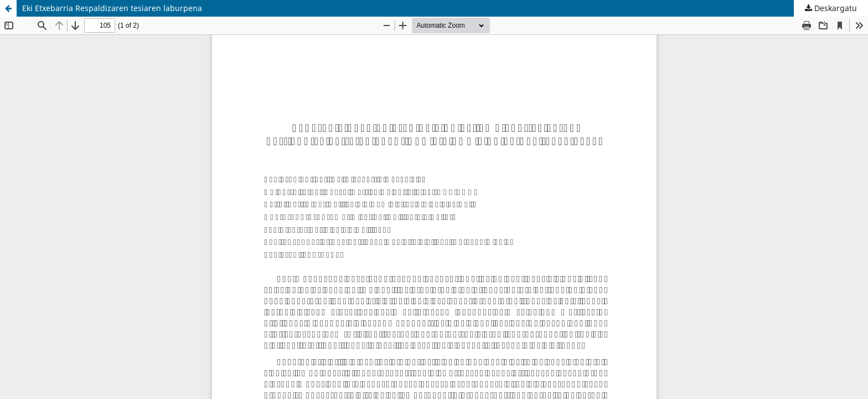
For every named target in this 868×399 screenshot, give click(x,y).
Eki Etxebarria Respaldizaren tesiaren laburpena (112, 8)
